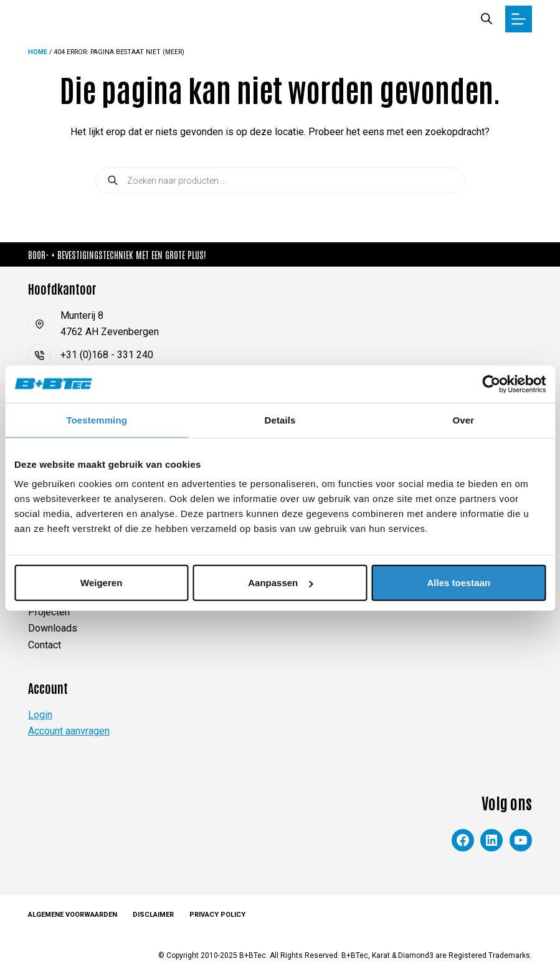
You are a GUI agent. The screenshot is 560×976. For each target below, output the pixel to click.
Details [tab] (280, 419)
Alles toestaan (458, 583)
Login (40, 715)
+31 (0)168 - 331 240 (107, 355)
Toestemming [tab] (97, 419)
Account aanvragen (69, 731)
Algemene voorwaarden (73, 915)
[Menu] (519, 19)
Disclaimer (153, 915)
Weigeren (101, 583)
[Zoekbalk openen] (486, 19)
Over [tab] (464, 419)
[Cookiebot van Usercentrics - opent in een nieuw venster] (491, 384)
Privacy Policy (217, 915)
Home (38, 52)
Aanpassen (280, 583)
